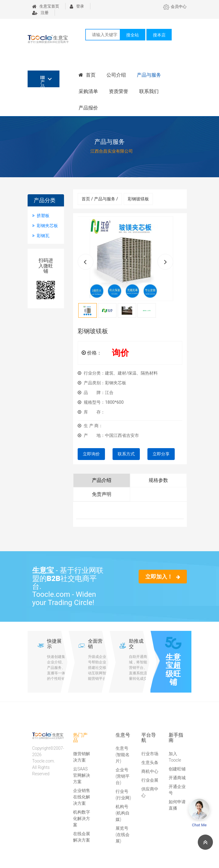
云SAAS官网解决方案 (82, 775)
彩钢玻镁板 (138, 199)
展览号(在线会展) (123, 835)
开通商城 (177, 778)
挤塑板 (41, 216)
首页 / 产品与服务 (100, 199)
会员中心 (175, 7)
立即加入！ (163, 577)
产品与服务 (149, 75)
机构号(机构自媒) (123, 813)
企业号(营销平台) (123, 776)
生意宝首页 (46, 6)
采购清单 (88, 91)
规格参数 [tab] (158, 480)
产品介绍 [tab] (102, 480)
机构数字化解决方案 (82, 818)
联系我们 (149, 91)
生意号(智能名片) (123, 755)
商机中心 (150, 771)
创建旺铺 (177, 769)
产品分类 (43, 81)
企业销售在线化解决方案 (82, 797)
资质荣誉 (119, 91)
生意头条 (150, 763)
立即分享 (161, 454)
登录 (77, 6)
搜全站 (133, 35)
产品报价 (88, 108)
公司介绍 (116, 75)
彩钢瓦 (41, 236)
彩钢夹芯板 (45, 226)
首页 (87, 75)
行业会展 (150, 780)
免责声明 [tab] (102, 494)
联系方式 (126, 454)
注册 (40, 13)
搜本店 (159, 35)
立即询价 (91, 454)
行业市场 (150, 754)
